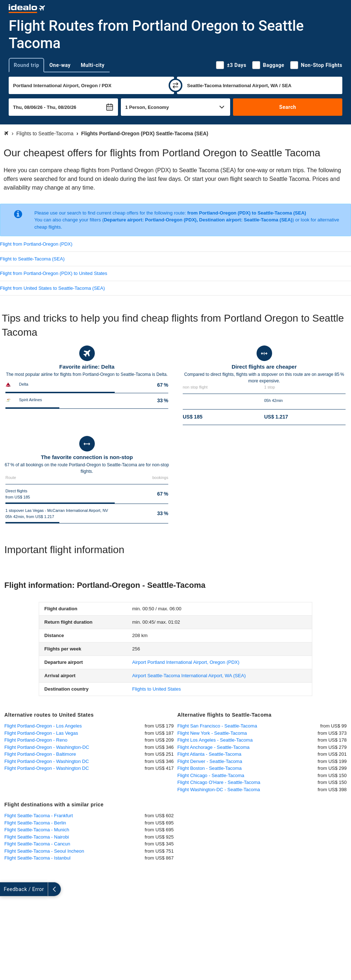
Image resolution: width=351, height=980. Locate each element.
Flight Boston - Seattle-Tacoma (210, 768)
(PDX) (186, 662)
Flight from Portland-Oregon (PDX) (36, 244)
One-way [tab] (60, 65)
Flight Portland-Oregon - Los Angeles (43, 726)
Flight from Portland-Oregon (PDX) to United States (54, 273)
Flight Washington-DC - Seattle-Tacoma (219, 790)
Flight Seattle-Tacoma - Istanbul (37, 858)
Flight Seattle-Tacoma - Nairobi (37, 837)
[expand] (7, 889)
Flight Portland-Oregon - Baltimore (40, 754)
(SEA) (189, 676)
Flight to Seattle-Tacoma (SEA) (32, 259)
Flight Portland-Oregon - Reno (36, 740)
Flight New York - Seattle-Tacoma (212, 733)
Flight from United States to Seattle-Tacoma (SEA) (52, 288)
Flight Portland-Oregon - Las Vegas (41, 733)
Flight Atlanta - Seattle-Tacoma (209, 754)
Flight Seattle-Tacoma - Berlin (35, 823)
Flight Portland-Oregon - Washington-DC (47, 747)
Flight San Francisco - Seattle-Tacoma (217, 726)
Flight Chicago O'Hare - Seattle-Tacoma (219, 782)
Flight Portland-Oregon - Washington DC (47, 761)
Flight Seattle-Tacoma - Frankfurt (39, 816)
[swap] (175, 85)
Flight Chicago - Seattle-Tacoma (211, 775)
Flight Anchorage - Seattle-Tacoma (213, 747)
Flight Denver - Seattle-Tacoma (210, 761)
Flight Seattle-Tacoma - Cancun (37, 844)
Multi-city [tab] (93, 65)
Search (288, 107)
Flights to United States (156, 689)
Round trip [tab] (26, 65)
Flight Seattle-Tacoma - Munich (37, 830)
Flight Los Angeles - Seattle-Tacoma (215, 740)
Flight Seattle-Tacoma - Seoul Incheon (44, 851)
